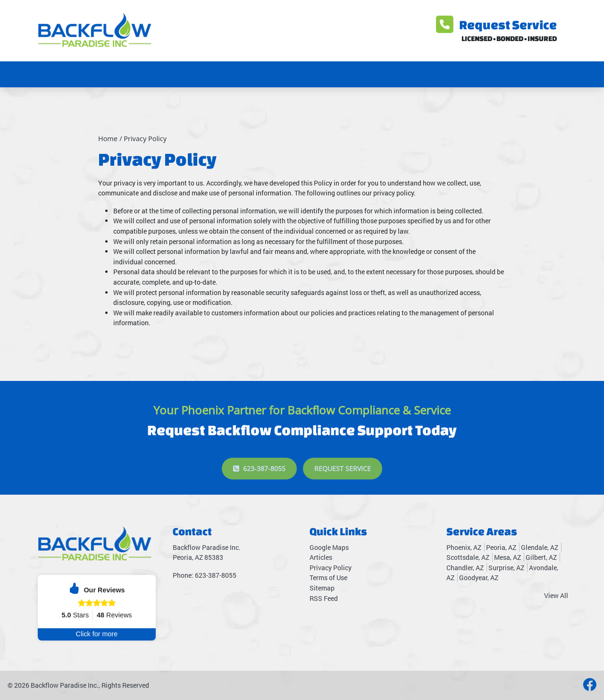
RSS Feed (324, 598)
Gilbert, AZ (541, 557)
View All (556, 595)
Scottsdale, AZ (468, 557)
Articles (321, 557)
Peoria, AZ (501, 547)
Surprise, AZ (506, 568)
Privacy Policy (145, 139)
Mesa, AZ (508, 557)
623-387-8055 (259, 483)
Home (108, 139)
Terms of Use (328, 578)
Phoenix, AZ (464, 547)
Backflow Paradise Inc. (65, 685)
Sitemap (322, 588)
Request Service (496, 25)
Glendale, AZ (540, 547)
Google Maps (329, 547)
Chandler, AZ (465, 568)
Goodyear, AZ (479, 578)
